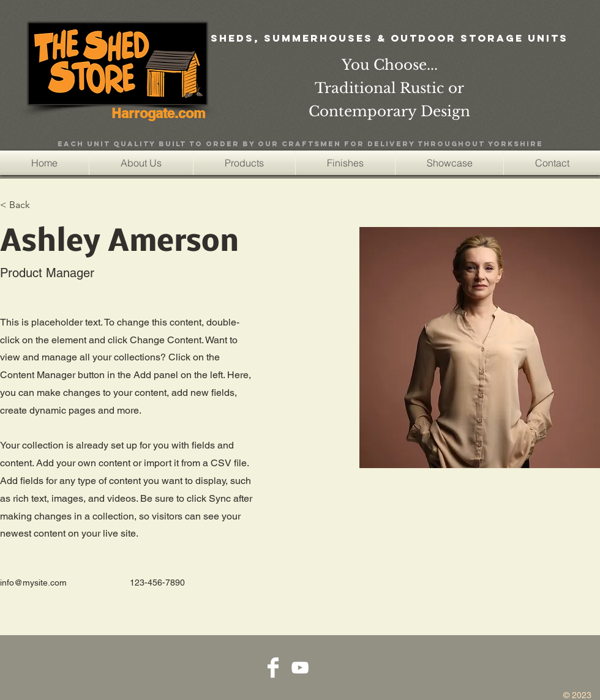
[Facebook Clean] (273, 668)
